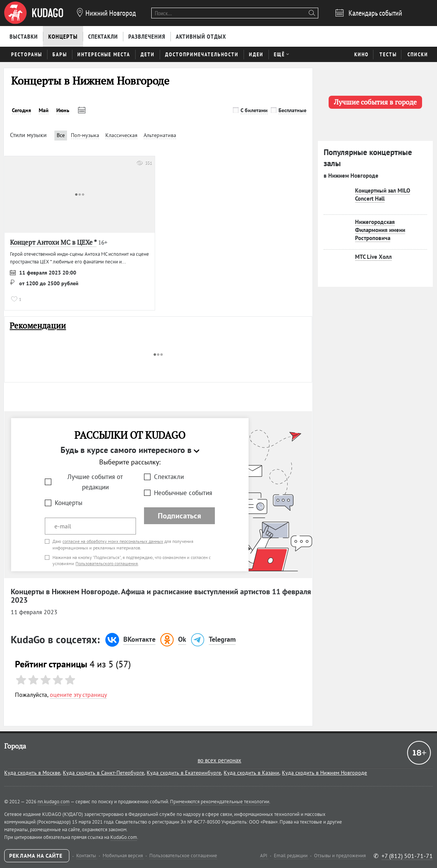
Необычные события (183, 493)
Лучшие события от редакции (95, 482)
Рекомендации (38, 326)
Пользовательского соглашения (107, 563)
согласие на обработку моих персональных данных (113, 541)
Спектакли (169, 477)
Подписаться (179, 516)
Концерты (69, 503)
